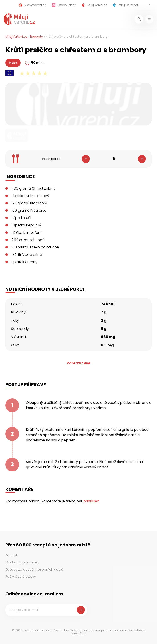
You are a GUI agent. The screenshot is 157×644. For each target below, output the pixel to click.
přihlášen (91, 501)
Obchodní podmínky (22, 562)
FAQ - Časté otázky (21, 577)
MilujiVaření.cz (16, 37)
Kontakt (11, 555)
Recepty (37, 37)
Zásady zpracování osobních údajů (34, 569)
